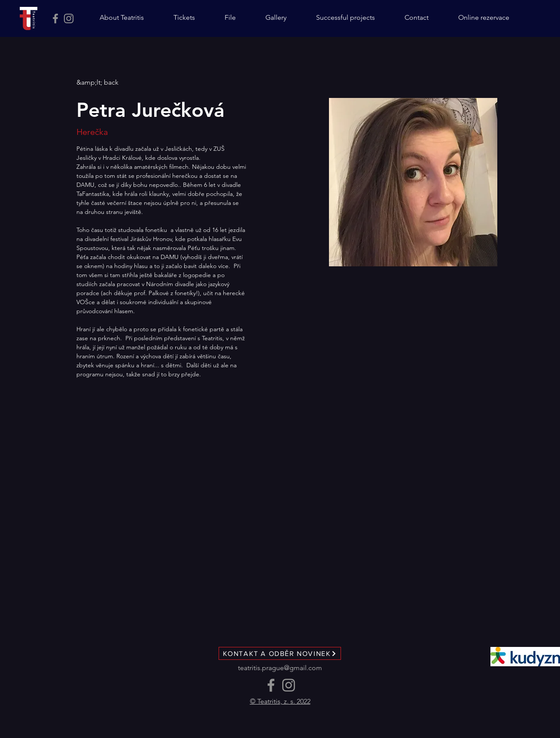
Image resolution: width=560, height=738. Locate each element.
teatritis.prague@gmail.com (280, 668)
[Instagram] (69, 18)
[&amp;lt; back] (97, 83)
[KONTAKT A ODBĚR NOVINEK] (280, 653)
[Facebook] (55, 18)
